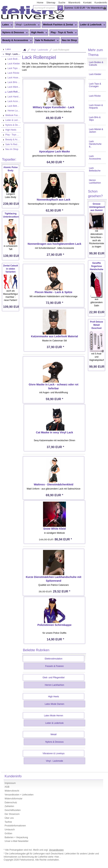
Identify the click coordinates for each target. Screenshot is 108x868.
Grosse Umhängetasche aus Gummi (98, 207)
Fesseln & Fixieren (54, 666)
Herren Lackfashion (95, 182)
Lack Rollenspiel (61, 50)
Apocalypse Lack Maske (55, 151)
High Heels (38, 33)
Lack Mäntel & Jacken (96, 131)
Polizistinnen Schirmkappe (54, 625)
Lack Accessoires (95, 157)
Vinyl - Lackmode (27, 25)
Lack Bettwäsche (95, 169)
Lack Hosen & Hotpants (96, 107)
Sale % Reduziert (46, 40)
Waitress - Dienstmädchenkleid (53, 484)
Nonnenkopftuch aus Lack (54, 200)
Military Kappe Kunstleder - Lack (54, 107)
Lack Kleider (95, 74)
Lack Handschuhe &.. (95, 144)
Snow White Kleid (54, 529)
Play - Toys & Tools (63, 33)
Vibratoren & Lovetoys (54, 753)
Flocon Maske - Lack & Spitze (54, 292)
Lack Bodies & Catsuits (96, 64)
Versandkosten (56, 850)
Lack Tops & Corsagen (95, 85)
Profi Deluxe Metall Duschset (96, 325)
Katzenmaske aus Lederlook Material (55, 336)
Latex (7, 25)
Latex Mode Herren (54, 716)
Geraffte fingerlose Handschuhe (96, 266)
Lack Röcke (95, 96)
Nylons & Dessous (14, 33)
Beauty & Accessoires (16, 40)
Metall (54, 734)
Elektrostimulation (54, 659)
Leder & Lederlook (92, 25)
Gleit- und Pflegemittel (53, 678)
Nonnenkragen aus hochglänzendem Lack (55, 244)
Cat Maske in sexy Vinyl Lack (54, 432)
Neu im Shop (70, 40)
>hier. (57, 857)
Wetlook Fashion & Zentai (59, 25)
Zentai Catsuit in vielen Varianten (11, 269)
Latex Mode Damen (54, 704)
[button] (60, 8)
